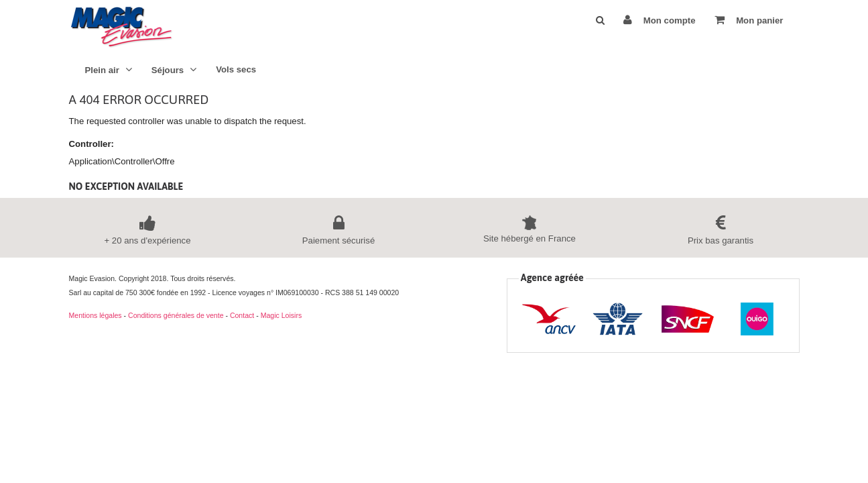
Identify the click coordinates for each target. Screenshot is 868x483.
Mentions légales (96, 315)
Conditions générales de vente (176, 315)
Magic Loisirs (282, 315)
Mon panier (749, 20)
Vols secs (236, 69)
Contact (242, 315)
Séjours (174, 69)
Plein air (109, 69)
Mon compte (659, 20)
